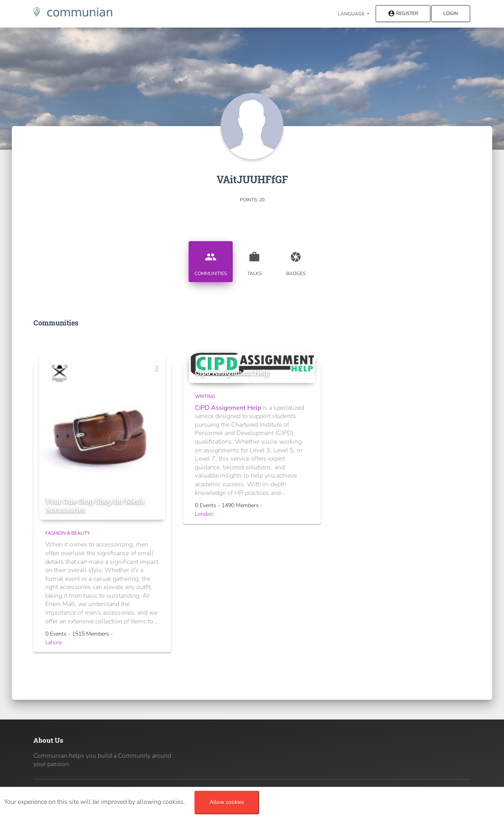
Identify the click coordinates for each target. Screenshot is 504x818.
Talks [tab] (254, 261)
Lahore (54, 642)
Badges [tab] (296, 261)
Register (403, 14)
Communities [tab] (211, 261)
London (204, 514)
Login (451, 13)
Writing (205, 396)
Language (352, 14)
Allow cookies (227, 802)
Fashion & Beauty (68, 533)
